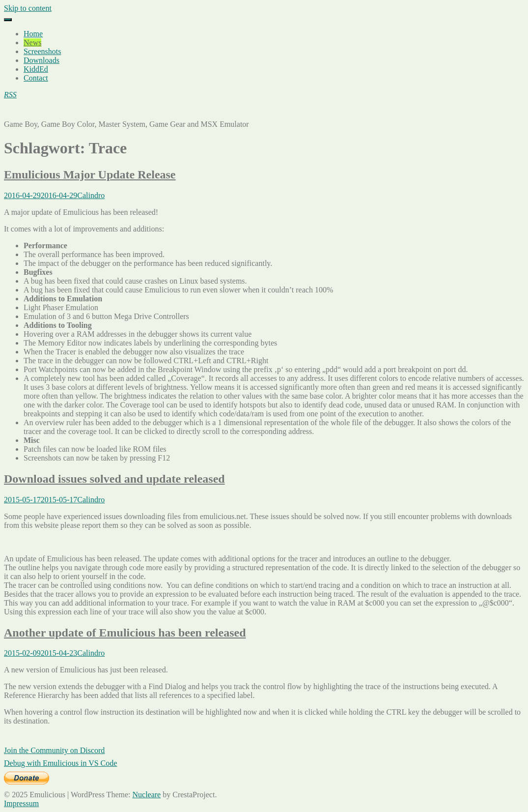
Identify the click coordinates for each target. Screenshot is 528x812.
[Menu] (8, 20)
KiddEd (36, 69)
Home (33, 34)
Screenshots (42, 51)
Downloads (42, 60)
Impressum (21, 803)
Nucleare (146, 795)
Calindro (91, 195)
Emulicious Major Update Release (90, 174)
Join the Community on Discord (54, 750)
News (32, 43)
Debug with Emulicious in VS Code (60, 763)
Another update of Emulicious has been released (125, 633)
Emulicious (22, 111)
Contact (36, 78)
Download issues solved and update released (114, 479)
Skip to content (28, 8)
